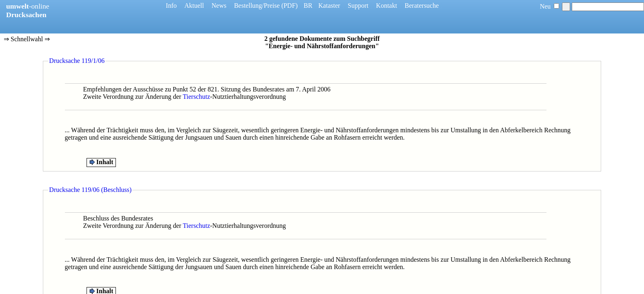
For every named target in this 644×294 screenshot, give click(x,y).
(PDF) (289, 6)
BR (308, 6)
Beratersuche (422, 6)
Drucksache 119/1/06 (77, 61)
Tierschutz (197, 97)
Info (171, 6)
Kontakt (386, 6)
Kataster (329, 6)
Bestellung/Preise (257, 6)
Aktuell (194, 6)
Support (358, 6)
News (219, 6)
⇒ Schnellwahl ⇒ (27, 40)
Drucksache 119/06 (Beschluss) (90, 190)
